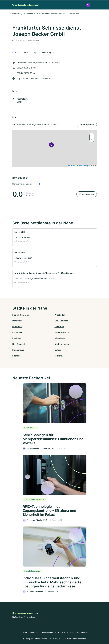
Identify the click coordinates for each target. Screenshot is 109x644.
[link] (55, 237)
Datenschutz (35, 632)
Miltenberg (60, 338)
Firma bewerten (87, 194)
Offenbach (17, 327)
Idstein (58, 350)
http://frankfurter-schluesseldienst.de (34, 78)
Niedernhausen (62, 344)
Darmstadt (17, 321)
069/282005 (23, 68)
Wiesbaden (60, 315)
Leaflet (71, 166)
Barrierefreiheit (47, 632)
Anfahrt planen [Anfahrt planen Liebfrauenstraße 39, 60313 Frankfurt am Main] (87, 125)
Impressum (85, 632)
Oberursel (59, 327)
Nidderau (59, 356)
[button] (88, 5)
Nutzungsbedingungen (64, 632)
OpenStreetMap (83, 166)
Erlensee (16, 356)
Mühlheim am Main (63, 332)
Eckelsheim (18, 332)
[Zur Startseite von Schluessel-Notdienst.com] (26, 5)
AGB (77, 632)
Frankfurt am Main (30, 14)
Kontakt (25, 632)
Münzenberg (18, 350)
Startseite (16, 14)
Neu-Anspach (19, 344)
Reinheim (17, 338)
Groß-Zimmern (61, 321)
